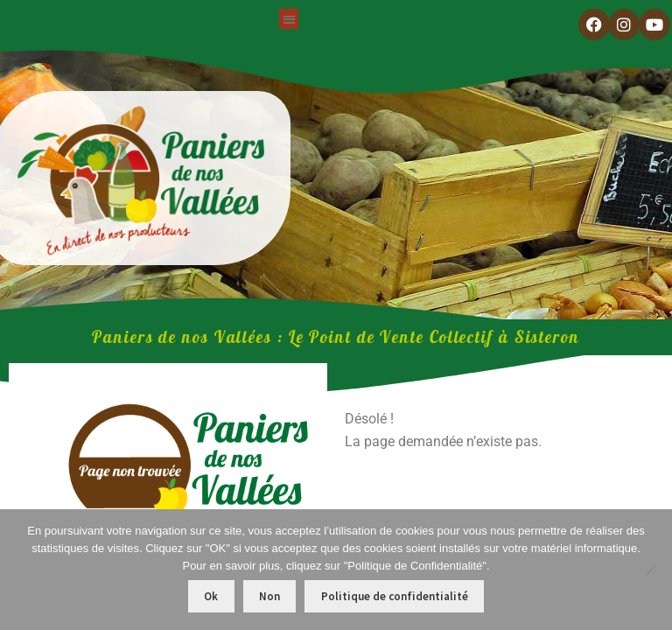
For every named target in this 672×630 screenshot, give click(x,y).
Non (269, 596)
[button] (289, 19)
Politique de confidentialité (395, 596)
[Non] (650, 570)
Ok (211, 596)
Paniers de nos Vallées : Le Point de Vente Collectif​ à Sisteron (336, 337)
